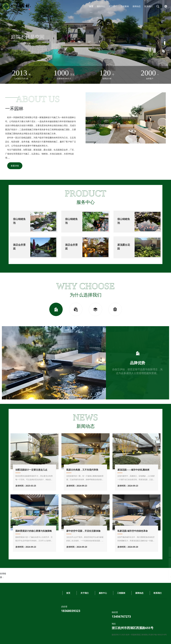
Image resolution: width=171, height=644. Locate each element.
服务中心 (101, 6)
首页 (91, 6)
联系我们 (149, 6)
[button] (165, 41)
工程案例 (125, 6)
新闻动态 (137, 6)
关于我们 (113, 6)
